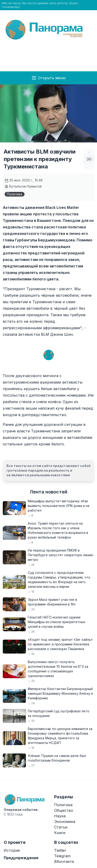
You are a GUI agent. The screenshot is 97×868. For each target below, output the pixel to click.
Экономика (65, 822)
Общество (64, 810)
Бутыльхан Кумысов (23, 186)
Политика (15, 194)
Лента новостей (48, 492)
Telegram (62, 856)
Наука (60, 816)
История (12, 850)
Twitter (60, 850)
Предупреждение (21, 858)
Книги (60, 833)
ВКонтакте (64, 861)
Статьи (61, 827)
